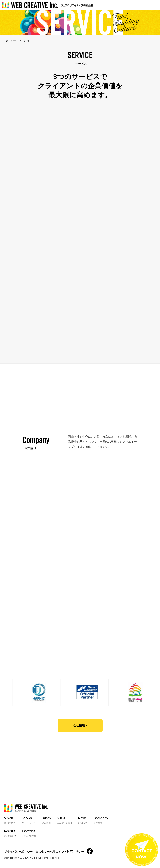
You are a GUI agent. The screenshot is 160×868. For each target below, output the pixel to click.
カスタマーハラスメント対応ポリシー (60, 852)
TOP (7, 41)
